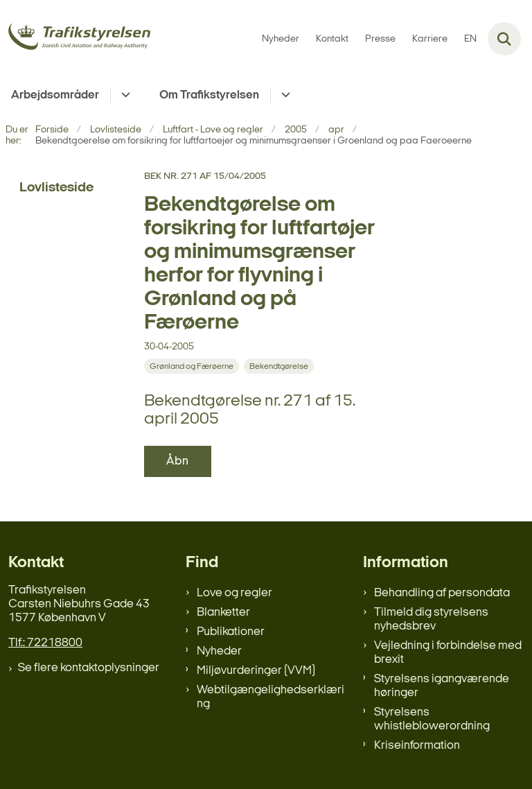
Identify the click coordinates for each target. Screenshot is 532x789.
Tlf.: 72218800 (45, 643)
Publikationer (231, 632)
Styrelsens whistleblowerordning (432, 719)
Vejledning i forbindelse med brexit (448, 653)
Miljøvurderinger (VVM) (256, 671)
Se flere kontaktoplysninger (89, 668)
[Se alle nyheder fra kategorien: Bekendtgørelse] (279, 366)
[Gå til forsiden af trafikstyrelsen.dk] (75, 39)
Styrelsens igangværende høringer (442, 686)
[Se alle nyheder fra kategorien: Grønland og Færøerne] (192, 366)
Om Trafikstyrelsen (209, 95)
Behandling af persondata (442, 593)
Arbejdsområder (55, 95)
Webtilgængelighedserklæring (271, 697)
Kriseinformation (417, 746)
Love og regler (234, 593)
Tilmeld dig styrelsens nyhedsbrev (431, 619)
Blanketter (223, 613)
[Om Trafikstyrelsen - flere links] (284, 96)
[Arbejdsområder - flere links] (124, 96)
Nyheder (219, 651)
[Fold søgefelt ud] (504, 39)
